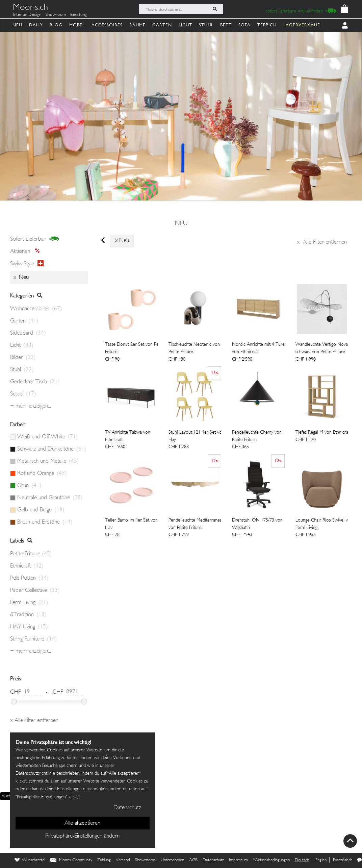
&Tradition (28, 615)
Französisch (343, 860)
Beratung (79, 15)
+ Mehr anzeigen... (31, 406)
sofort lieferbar (35, 239)
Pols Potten (29, 578)
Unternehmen (172, 860)
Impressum (238, 860)
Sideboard (28, 333)
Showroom (56, 15)
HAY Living (29, 627)
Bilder (23, 358)
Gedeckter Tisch (35, 382)
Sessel (23, 394)
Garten (162, 25)
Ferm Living (29, 603)
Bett (226, 25)
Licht (185, 25)
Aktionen (27, 251)
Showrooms (145, 860)
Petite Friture (31, 554)
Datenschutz (213, 860)
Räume (137, 25)
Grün (29, 486)
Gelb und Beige (41, 510)
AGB (193, 860)
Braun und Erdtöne (45, 522)
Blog (56, 25)
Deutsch (302, 860)
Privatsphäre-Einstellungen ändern (82, 836)
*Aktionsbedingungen (271, 860)
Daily (36, 25)
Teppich (267, 25)
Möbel (77, 25)
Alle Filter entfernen (322, 242)
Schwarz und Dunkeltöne (52, 449)
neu (181, 224)
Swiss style (27, 264)
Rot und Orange (42, 474)
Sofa (244, 25)
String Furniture (34, 639)
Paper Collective (35, 590)
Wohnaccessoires (36, 309)
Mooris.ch (30, 8)
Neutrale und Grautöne (50, 498)
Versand (123, 860)
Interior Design (27, 15)
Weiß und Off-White (48, 437)
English (321, 860)
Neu (17, 25)
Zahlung (104, 860)
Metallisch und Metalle (48, 461)
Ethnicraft (27, 566)
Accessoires (107, 25)
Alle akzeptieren (82, 823)
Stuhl (206, 25)
